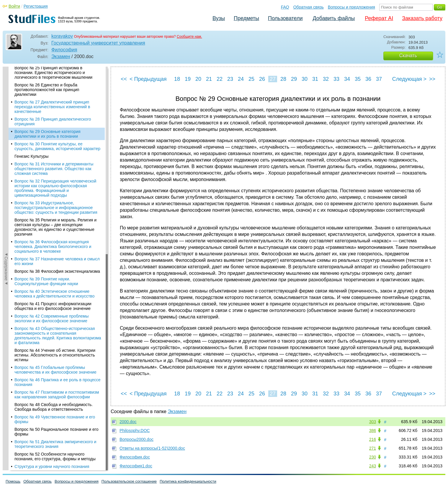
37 (379, 79)
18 (177, 79)
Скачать (408, 56)
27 (273, 79)
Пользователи (285, 18)
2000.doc (128, 422)
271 (373, 448)
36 (368, 79)
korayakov (62, 36)
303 (373, 422)
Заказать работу (422, 18)
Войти (14, 6)
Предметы (246, 18)
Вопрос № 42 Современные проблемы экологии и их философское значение (51, 271)
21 (209, 79)
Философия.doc (135, 457)
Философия (64, 50)
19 (188, 79)
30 (305, 79)
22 (220, 79)
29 (294, 79)
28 (283, 79)
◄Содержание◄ (6, 170)
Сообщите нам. (189, 37)
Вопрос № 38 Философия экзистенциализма (57, 224)
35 (358, 79)
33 (336, 79)
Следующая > (409, 79)
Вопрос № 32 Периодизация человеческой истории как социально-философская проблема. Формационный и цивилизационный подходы (55, 141)
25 (251, 79)
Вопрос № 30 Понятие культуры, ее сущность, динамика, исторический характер (57, 99)
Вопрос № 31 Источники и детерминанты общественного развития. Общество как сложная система (54, 121)
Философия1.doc (136, 466)
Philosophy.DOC (135, 431)
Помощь (13, 481)
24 (241, 79)
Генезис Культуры (31, 109)
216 (373, 439)
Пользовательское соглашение (129, 481)
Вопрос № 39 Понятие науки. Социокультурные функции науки (46, 234)
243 (373, 466)
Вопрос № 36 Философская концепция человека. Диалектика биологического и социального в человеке (53, 199)
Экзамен (61, 56)
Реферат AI (379, 18)
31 (315, 79)
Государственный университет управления (98, 43)
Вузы (219, 18)
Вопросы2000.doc (136, 439)
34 (347, 79)
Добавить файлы (334, 18)
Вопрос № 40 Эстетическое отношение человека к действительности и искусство (54, 246)
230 (373, 457)
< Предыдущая (148, 79)
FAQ (285, 7)
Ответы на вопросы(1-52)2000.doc (152, 448)
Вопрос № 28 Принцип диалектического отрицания (53, 74)
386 (373, 431)
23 (230, 79)
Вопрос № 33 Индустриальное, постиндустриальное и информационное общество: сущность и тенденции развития (56, 160)
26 (262, 79)
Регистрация (36, 6)
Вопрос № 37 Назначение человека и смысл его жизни (57, 214)
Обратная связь (309, 7)
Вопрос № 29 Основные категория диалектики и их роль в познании (48, 86)
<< (124, 79)
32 (326, 79)
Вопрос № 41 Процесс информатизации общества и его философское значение (53, 259)
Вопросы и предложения (351, 7)
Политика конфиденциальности (188, 481)
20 (198, 79)
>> (432, 79)
